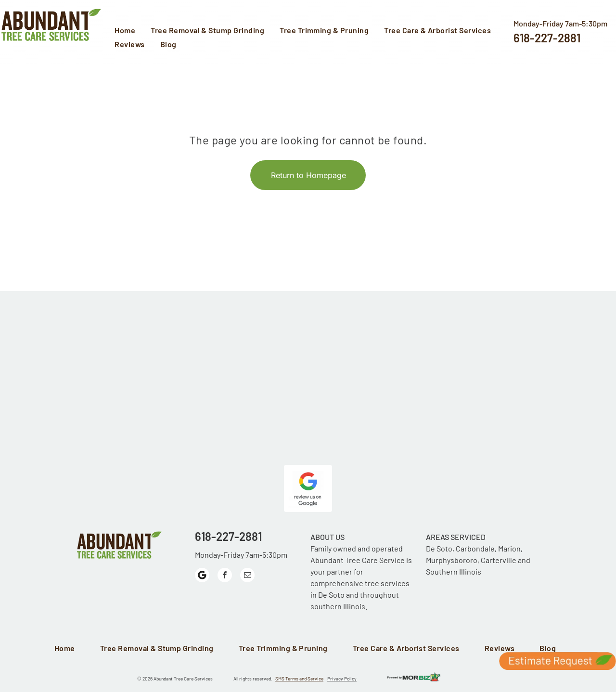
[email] (247, 576)
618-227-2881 (547, 38)
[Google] (202, 576)
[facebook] (225, 576)
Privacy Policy (342, 679)
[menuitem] (128, 31)
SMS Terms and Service (299, 679)
